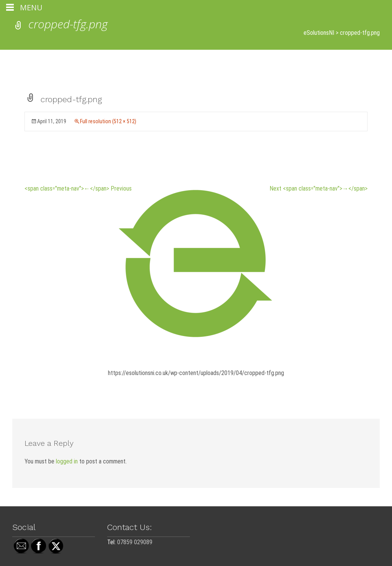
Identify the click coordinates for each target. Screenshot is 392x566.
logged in (67, 461)
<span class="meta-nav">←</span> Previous (78, 188)
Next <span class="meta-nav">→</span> (318, 188)
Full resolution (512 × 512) (108, 121)
